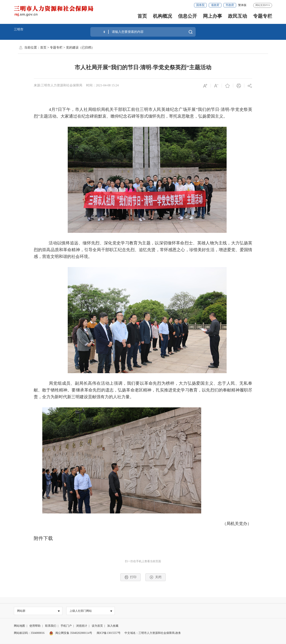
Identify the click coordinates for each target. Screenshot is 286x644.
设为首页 (97, 626)
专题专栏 (263, 16)
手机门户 (66, 626)
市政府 (230, 5)
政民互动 (238, 16)
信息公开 (187, 16)
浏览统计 (82, 626)
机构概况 (162, 16)
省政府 (215, 5)
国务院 (200, 5)
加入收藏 (113, 626)
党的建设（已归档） (80, 47)
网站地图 (19, 626)
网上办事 (213, 16)
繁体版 (242, 5)
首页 (142, 16)
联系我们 (51, 626)
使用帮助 (35, 626)
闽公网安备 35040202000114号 (71, 633)
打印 (130, 577)
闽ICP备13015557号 (109, 633)
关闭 (156, 577)
